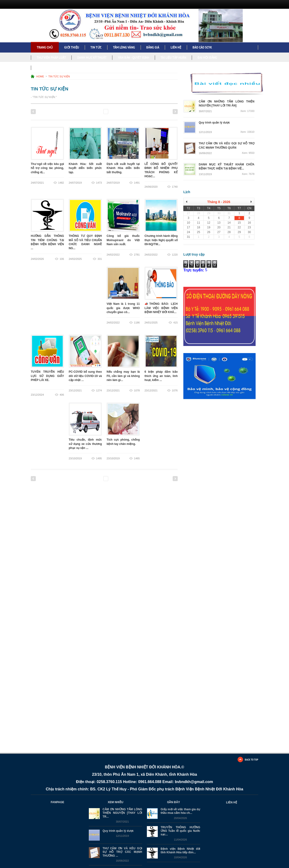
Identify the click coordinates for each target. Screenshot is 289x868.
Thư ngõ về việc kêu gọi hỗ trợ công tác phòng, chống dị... (47, 168)
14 (124, 112)
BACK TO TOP (251, 759)
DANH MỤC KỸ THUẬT (92, 58)
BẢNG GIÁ (153, 47)
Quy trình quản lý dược (118, 831)
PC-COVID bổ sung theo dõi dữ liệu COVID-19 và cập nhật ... (85, 376)
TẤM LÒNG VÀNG (124, 47)
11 (106, 112)
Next (175, 112)
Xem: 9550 (248, 153)
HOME (40, 76)
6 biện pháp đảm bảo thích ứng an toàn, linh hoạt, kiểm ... (161, 376)
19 (155, 112)
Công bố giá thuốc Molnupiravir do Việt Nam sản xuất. (123, 240)
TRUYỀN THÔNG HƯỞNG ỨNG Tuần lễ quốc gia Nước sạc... (180, 831)
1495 (99, 458)
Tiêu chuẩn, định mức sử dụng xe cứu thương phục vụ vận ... (85, 444)
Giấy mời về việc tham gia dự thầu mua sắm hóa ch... (180, 811)
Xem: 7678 (248, 174)
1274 (99, 390)
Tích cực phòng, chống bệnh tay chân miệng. (123, 444)
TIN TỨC (96, 47)
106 (62, 259)
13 (118, 112)
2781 (137, 255)
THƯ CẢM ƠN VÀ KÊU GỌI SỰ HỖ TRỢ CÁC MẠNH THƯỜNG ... (122, 852)
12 (112, 112)
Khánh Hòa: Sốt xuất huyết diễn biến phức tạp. (85, 168)
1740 (175, 187)
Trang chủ (45, 47)
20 (161, 112)
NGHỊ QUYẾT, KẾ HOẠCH (53, 68)
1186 (137, 323)
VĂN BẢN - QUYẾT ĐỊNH (134, 58)
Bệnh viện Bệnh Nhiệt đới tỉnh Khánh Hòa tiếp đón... (180, 851)
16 (137, 112)
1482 (61, 183)
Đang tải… (224, 480)
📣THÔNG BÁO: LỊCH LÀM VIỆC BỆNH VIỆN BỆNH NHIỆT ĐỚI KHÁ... (161, 308)
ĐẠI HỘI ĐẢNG (207, 58)
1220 (175, 255)
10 (100, 112)
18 (149, 112)
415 (176, 323)
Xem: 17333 (247, 111)
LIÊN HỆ (176, 47)
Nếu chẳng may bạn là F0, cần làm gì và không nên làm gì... (123, 376)
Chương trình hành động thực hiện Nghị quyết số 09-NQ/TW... (161, 240)
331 (100, 259)
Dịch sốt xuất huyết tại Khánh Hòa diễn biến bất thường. (123, 168)
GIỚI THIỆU (72, 47)
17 (143, 112)
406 (62, 395)
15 (130, 112)
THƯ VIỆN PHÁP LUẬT (51, 58)
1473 (99, 183)
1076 (175, 390)
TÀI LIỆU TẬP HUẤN (173, 58)
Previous (33, 112)
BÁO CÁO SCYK (202, 47)
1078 (137, 390)
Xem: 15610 (247, 132)
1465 (137, 458)
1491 (137, 183)
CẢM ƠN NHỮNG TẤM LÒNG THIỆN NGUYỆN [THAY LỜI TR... (122, 813)
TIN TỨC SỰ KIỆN (59, 76)
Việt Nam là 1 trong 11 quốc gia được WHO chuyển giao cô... (123, 308)
